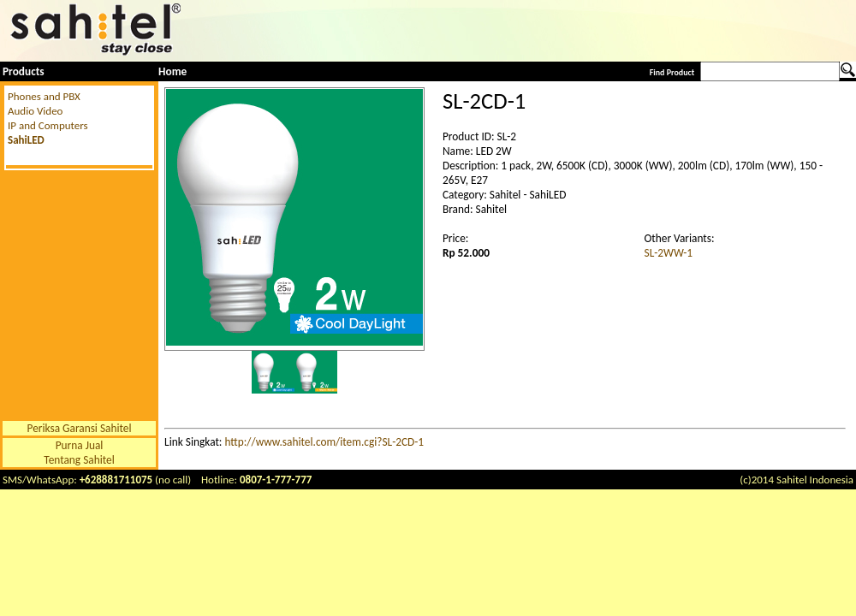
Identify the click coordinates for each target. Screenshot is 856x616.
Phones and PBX (44, 96)
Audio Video (35, 111)
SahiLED (26, 140)
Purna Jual (80, 445)
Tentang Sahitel (79, 460)
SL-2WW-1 (669, 253)
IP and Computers (48, 125)
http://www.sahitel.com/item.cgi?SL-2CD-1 (324, 442)
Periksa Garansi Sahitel (80, 428)
